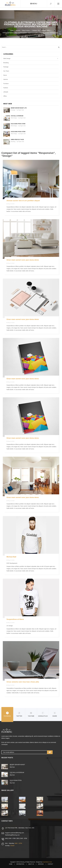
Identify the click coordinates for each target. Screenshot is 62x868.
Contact (50, 864)
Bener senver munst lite (19, 108)
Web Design (7, 58)
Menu (34, 4)
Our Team (6, 71)
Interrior (6, 79)
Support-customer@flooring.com (15, 833)
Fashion (6, 88)
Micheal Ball (11, 557)
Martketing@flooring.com (12, 835)
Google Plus (43, 714)
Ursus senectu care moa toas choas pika (23, 682)
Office (5, 96)
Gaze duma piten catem (18, 132)
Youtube (31, 714)
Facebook (7, 714)
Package (6, 67)
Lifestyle (6, 92)
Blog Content (26, 30)
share (55, 714)
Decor (5, 75)
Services (41, 864)
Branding (6, 63)
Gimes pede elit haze (17, 140)
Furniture (6, 84)
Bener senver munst (17, 765)
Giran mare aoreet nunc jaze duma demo (23, 260)
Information (20, 864)
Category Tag (36, 30)
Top (60, 33)
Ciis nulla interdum (17, 116)
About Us (31, 864)
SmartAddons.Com (47, 862)
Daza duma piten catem (18, 124)
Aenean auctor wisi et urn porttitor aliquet (23, 201)
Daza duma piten (16, 780)
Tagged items (46, 30)
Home (12, 30)
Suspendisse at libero (15, 619)
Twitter (19, 714)
